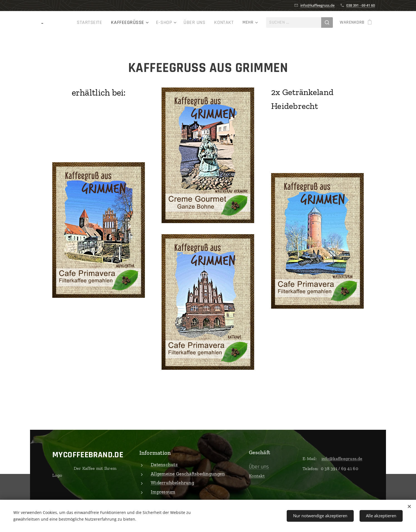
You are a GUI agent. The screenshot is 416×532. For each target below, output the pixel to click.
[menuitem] (70, 23)
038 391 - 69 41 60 (361, 5)
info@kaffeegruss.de (317, 5)
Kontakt (257, 475)
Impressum (163, 491)
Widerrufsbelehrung (172, 483)
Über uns (259, 466)
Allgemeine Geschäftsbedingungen (188, 473)
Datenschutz (164, 464)
